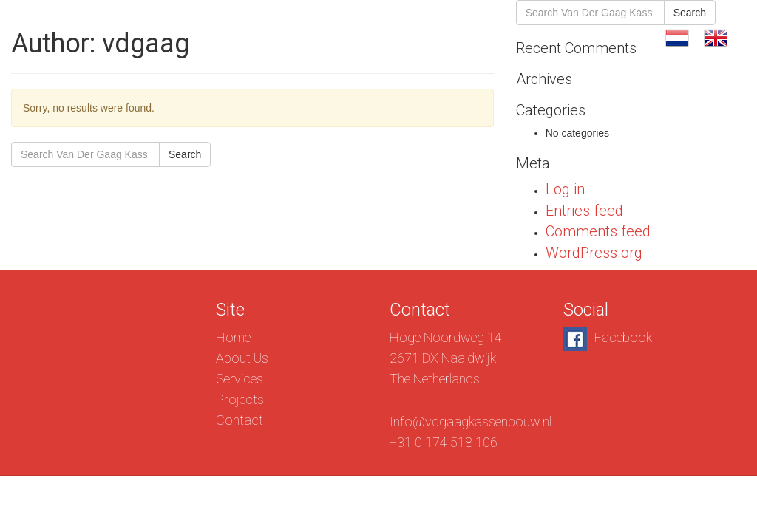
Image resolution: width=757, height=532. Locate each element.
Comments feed (598, 231)
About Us (383, 37)
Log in (565, 189)
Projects (544, 37)
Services (464, 37)
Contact (621, 37)
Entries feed (584, 211)
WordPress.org (594, 253)
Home (233, 337)
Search (185, 154)
